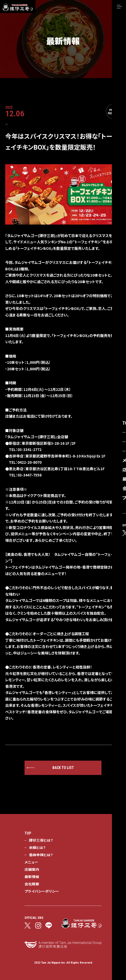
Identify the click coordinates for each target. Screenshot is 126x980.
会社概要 (32, 884)
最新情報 (32, 876)
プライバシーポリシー (42, 891)
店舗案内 (32, 869)
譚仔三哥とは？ (41, 840)
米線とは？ (37, 847)
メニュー (31, 862)
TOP (28, 833)
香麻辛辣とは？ (41, 855)
